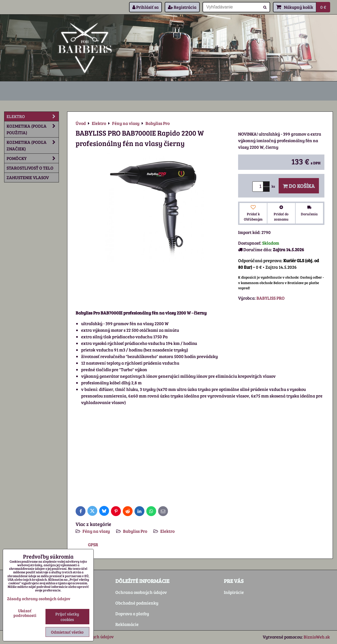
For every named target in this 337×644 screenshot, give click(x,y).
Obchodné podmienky (137, 603)
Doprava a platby (132, 613)
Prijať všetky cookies (67, 617)
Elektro (167, 531)
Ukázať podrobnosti (25, 613)
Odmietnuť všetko (67, 632)
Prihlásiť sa (145, 7)
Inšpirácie (234, 592)
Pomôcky (33, 158)
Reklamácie (127, 624)
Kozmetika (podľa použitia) (33, 129)
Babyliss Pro (135, 531)
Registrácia (182, 7)
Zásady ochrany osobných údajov (39, 599)
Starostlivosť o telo (30, 168)
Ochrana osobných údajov (141, 592)
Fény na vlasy (96, 531)
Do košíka (299, 186)
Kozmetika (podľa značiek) (33, 145)
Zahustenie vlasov (28, 177)
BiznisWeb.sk (317, 637)
